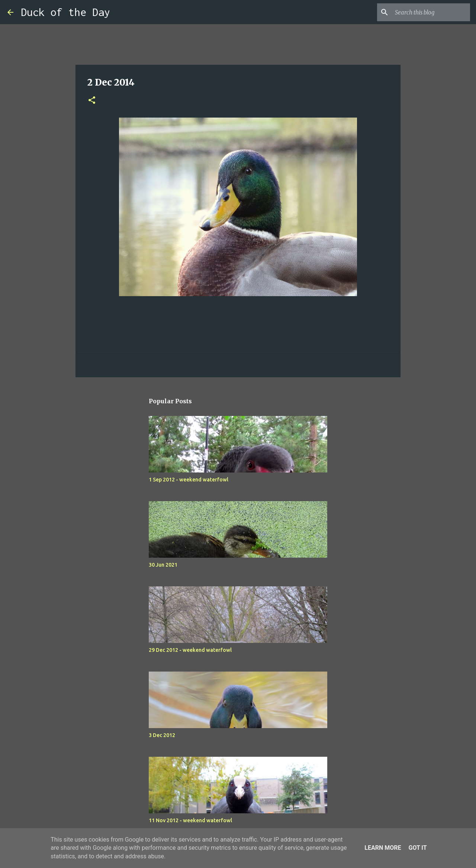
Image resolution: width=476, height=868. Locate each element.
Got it (417, 848)
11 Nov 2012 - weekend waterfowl (190, 820)
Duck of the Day (65, 12)
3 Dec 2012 (162, 735)
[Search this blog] (431, 12)
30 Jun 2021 (163, 565)
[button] (92, 101)
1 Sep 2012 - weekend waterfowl (189, 480)
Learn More (383, 848)
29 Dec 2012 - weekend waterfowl (190, 650)
